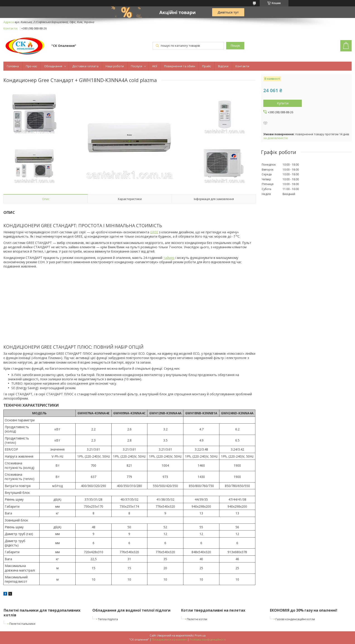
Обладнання (53, 66)
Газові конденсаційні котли (295, 619)
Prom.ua (200, 636)
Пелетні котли (197, 619)
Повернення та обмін (180, 66)
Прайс (207, 66)
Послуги (137, 66)
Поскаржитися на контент (169, 640)
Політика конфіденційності (208, 640)
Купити (283, 103)
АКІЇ (155, 66)
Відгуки (223, 66)
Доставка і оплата (85, 66)
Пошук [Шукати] (235, 46)
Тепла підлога (108, 619)
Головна (13, 66)
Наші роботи (115, 66)
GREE (154, 232)
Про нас (31, 66)
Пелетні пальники (22, 624)
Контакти (242, 66)
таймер (169, 258)
